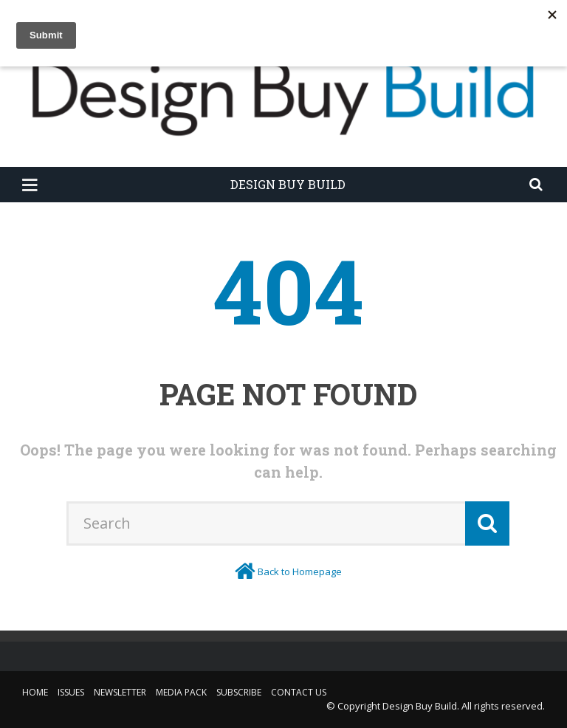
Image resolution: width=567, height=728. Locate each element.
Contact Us (299, 692)
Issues (71, 692)
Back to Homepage (300, 571)
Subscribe (239, 692)
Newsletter (120, 692)
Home (35, 692)
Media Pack (181, 692)
